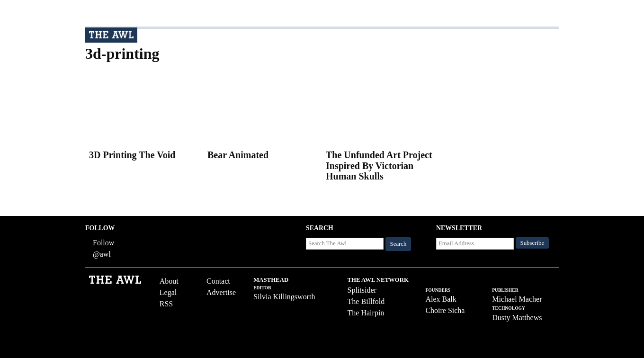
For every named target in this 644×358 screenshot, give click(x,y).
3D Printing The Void (132, 155)
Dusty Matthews (517, 318)
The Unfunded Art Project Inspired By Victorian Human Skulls (379, 166)
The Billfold (366, 301)
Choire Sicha (445, 310)
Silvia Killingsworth (284, 297)
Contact (218, 281)
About (169, 281)
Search (398, 244)
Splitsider (362, 290)
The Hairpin (366, 313)
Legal (168, 292)
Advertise (221, 292)
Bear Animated (238, 155)
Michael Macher (517, 299)
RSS (166, 304)
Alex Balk (441, 299)
